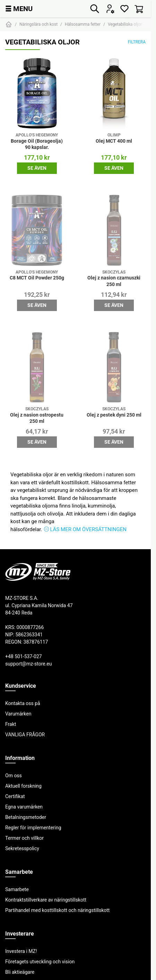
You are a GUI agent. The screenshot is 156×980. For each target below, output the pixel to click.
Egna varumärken (24, 807)
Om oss (14, 776)
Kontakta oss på (23, 703)
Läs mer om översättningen (88, 529)
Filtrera (137, 42)
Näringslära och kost (38, 24)
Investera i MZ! (21, 951)
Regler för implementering (33, 828)
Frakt (11, 724)
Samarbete (17, 889)
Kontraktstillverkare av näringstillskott (46, 900)
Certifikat (15, 796)
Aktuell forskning (23, 786)
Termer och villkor (24, 838)
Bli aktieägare (20, 972)
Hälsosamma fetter (83, 24)
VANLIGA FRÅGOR (25, 735)
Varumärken (18, 714)
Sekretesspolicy (22, 848)
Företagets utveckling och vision (40, 962)
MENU (19, 9)
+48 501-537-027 (24, 656)
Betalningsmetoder (26, 817)
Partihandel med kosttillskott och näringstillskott (57, 910)
